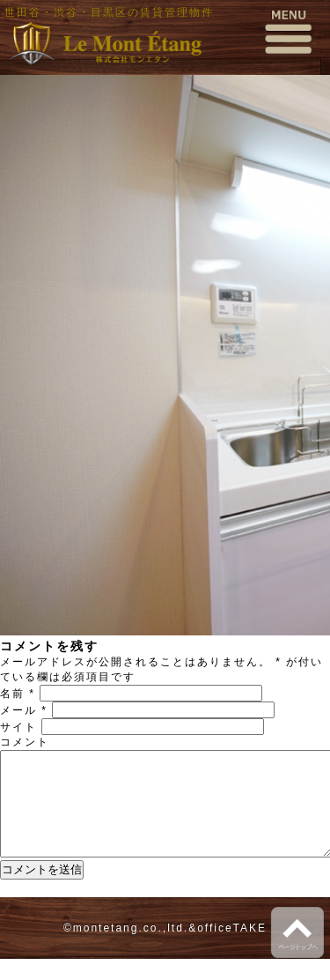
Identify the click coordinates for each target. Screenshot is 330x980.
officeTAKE (232, 949)
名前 (18, 694)
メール (24, 710)
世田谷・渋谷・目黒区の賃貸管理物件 (109, 12)
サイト (18, 727)
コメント (25, 742)
